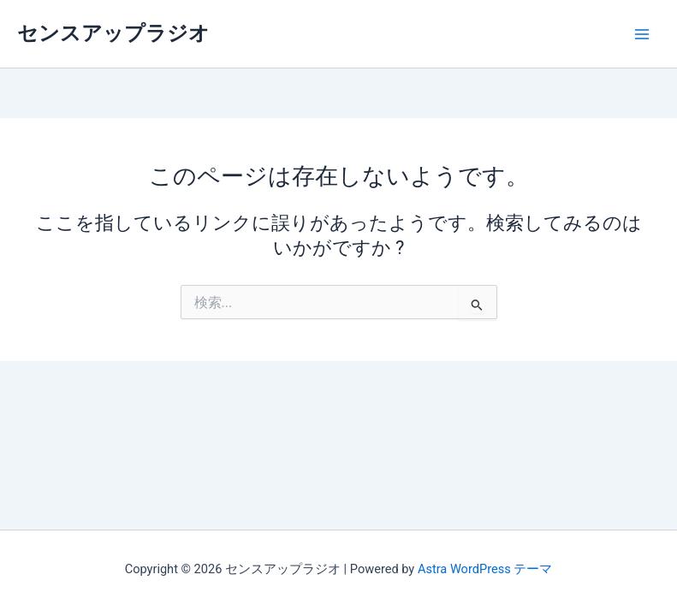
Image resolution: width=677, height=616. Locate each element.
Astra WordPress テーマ (485, 569)
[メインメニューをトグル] (642, 34)
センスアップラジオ (113, 33)
